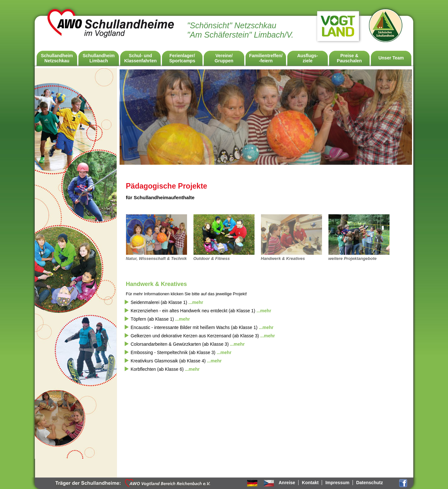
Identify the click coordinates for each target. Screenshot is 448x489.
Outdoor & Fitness (212, 258)
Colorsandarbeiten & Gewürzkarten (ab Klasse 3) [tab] (188, 344)
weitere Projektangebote (353, 258)
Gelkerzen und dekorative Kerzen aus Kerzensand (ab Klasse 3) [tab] (203, 336)
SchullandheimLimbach (99, 58)
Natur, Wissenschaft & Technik (156, 258)
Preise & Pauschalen (349, 58)
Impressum (337, 483)
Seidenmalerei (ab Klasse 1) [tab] (167, 302)
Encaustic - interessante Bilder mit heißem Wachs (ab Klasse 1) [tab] (202, 327)
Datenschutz (369, 483)
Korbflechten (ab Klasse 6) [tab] (165, 369)
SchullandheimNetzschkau (57, 58)
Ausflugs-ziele (308, 58)
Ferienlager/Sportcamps (182, 58)
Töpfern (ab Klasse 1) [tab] (160, 319)
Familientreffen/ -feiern (266, 58)
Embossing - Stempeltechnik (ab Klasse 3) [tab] (181, 352)
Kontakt (310, 483)
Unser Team (391, 58)
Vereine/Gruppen (224, 58)
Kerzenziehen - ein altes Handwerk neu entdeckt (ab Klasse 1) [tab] (201, 311)
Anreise (287, 483)
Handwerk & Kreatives (283, 258)
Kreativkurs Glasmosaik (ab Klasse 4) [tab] (176, 361)
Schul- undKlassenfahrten (140, 58)
